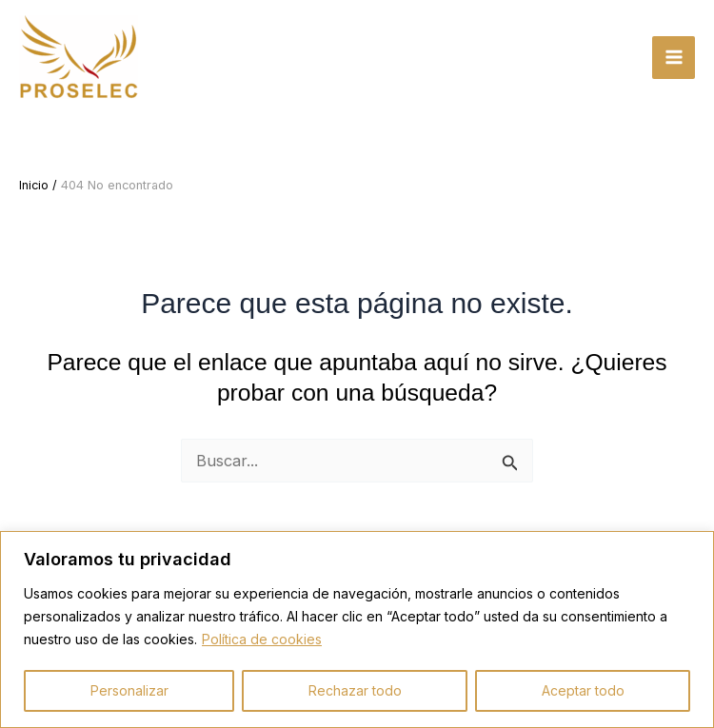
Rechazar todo (355, 690)
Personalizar (129, 690)
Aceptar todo (583, 690)
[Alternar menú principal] (674, 58)
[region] (357, 630)
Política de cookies (262, 639)
